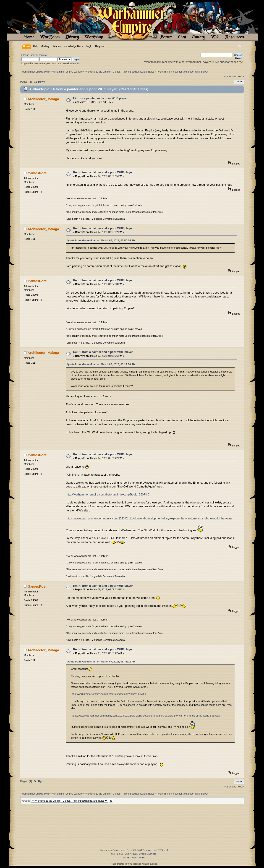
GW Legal (163, 850)
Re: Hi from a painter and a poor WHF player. (103, 172)
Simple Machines (148, 854)
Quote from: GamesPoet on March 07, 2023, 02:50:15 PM (101, 240)
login (33, 55)
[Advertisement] (134, 834)
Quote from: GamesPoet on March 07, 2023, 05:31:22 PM (101, 662)
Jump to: (26, 801)
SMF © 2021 (131, 854)
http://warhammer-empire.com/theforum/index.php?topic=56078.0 (108, 495)
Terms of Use (149, 850)
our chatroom (228, 62)
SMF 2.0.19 (117, 854)
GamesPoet (37, 173)
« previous (230, 76)
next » (240, 76)
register (43, 55)
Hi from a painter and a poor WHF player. (101, 98)
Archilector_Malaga (43, 99)
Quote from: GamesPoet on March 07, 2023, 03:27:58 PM (101, 364)
